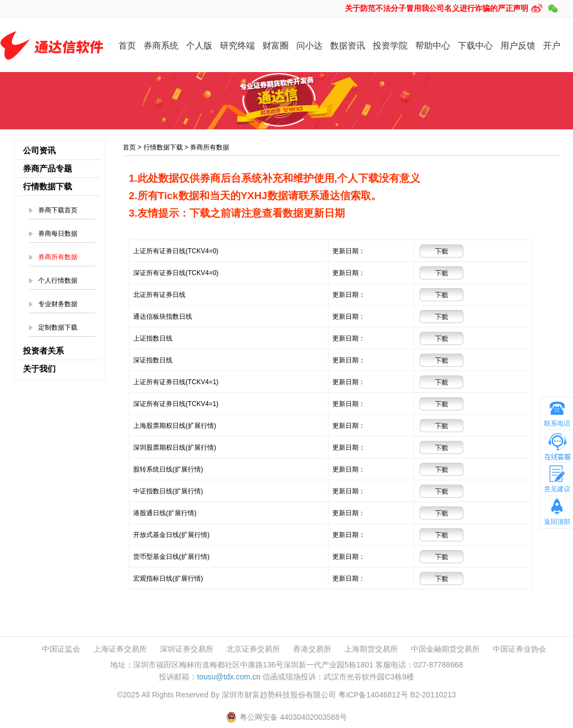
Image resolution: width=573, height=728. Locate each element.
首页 (127, 46)
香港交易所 (312, 649)
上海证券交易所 (120, 649)
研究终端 (237, 46)
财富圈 (276, 46)
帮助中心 (433, 46)
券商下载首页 (58, 210)
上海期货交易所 (371, 649)
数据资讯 (348, 46)
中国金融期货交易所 (445, 649)
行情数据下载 (163, 147)
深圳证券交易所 (187, 649)
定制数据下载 (58, 327)
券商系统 (161, 46)
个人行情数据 (58, 281)
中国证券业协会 (520, 649)
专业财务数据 (58, 304)
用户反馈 (518, 46)
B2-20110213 (433, 695)
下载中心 (475, 46)
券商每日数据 (58, 234)
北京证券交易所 (253, 649)
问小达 (309, 46)
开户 (552, 46)
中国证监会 (61, 649)
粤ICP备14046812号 (373, 695)
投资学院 (390, 46)
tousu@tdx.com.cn (229, 677)
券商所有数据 (58, 257)
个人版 (199, 46)
